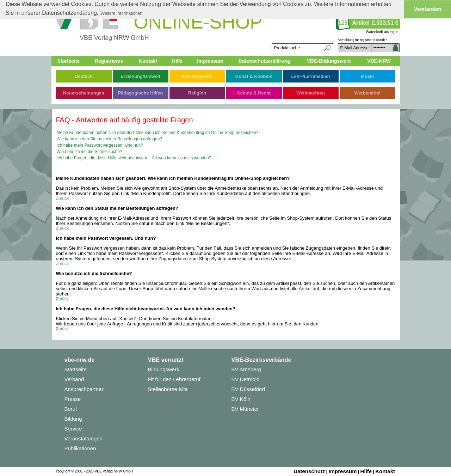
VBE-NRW (379, 61)
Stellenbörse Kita (168, 389)
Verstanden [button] (428, 9)
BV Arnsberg (246, 369)
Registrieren (109, 61)
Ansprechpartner (84, 389)
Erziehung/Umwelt (140, 76)
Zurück (63, 199)
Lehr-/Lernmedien (311, 76)
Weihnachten (311, 93)
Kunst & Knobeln (254, 76)
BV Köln (241, 399)
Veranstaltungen (84, 438)
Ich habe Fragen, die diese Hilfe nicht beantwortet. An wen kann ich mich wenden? (134, 158)
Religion (197, 93)
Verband (74, 379)
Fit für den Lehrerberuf (174, 379)
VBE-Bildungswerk (329, 61)
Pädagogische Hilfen (141, 93)
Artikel (361, 23)
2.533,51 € (385, 23)
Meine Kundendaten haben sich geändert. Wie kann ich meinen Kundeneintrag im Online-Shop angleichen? (158, 133)
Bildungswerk (164, 369)
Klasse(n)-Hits (197, 76)
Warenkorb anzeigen (382, 32)
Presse (73, 399)
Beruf (71, 409)
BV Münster (245, 409)
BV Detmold (246, 379)
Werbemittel (367, 93)
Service (73, 429)
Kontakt (148, 61)
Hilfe (177, 61)
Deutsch (84, 76)
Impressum (210, 61)
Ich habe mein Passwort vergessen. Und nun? (100, 145)
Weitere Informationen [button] (122, 13)
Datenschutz (309, 471)
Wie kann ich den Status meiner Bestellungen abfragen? (110, 139)
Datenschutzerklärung (264, 61)
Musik (367, 76)
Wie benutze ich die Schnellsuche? (89, 152)
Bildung (73, 419)
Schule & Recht (254, 93)
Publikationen (80, 448)
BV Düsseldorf (248, 389)
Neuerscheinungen (84, 93)
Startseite (69, 61)
